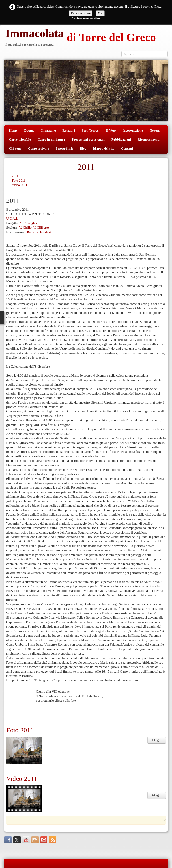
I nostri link (65, 148)
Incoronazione (133, 130)
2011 (15, 176)
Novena (155, 130)
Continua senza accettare (86, 18)
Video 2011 (20, 185)
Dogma (29, 130)
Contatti (127, 148)
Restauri (69, 130)
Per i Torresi (90, 130)
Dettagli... (157, 724)
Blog (83, 148)
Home (13, 130)
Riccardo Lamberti (40, 232)
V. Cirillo (26, 228)
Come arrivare (39, 148)
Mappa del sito (104, 148)
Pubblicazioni (121, 139)
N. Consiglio (28, 223)
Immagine (48, 130)
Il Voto (111, 130)
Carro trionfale (20, 139)
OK (100, 13)
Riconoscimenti (148, 139)
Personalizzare (81, 13)
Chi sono (15, 148)
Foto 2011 (19, 180)
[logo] (80, 38)
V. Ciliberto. (41, 228)
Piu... (158, 7)
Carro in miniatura (51, 139)
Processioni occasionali (88, 139)
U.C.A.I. (12, 219)
